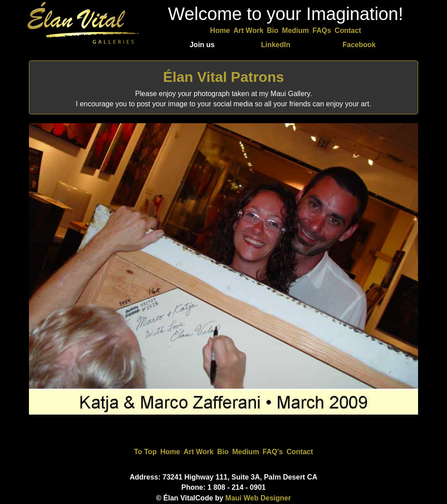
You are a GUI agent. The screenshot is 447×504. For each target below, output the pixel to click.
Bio (273, 30)
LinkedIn (276, 45)
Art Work (248, 30)
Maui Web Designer (258, 498)
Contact (348, 30)
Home (220, 30)
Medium (295, 30)
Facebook (359, 45)
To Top (145, 452)
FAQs (322, 30)
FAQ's (273, 452)
